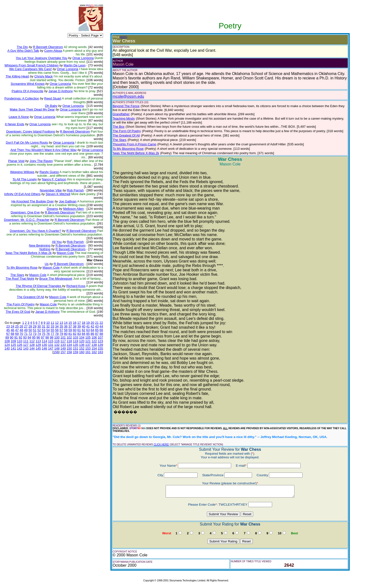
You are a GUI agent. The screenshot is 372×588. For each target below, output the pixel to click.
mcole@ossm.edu (128, 96)
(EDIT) (124, 37)
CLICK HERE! (161, 444)
